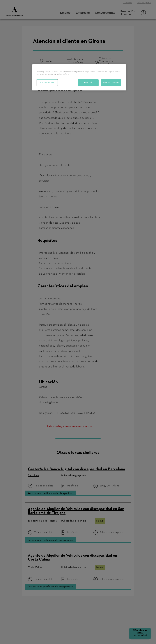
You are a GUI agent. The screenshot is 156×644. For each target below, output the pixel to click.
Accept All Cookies (111, 82)
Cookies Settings (47, 82)
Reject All (88, 82)
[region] (79, 77)
